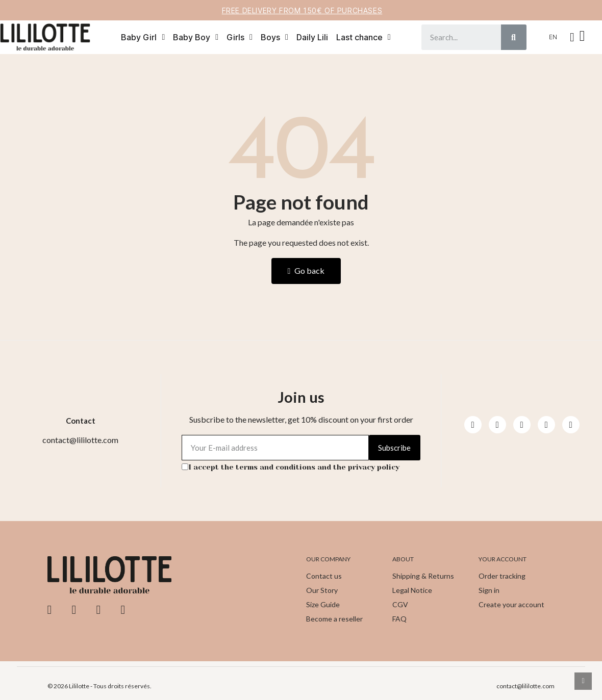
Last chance (363, 37)
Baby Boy (196, 37)
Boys (274, 37)
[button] (584, 37)
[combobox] (455, 37)
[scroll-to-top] (583, 681)
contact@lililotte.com (525, 686)
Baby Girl (143, 37)
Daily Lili (312, 37)
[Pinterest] (546, 425)
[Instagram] (497, 425)
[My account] (572, 37)
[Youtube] (522, 425)
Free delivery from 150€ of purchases (302, 10)
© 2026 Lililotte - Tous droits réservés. (99, 686)
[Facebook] (473, 425)
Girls (240, 37)
